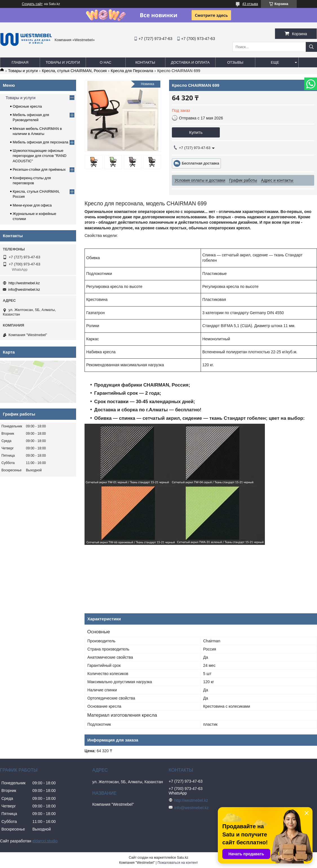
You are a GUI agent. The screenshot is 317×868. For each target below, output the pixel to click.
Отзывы (235, 62)
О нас (106, 62)
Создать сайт (32, 4)
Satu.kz (183, 858)
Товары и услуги (63, 62)
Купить (196, 132)
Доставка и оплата (190, 62)
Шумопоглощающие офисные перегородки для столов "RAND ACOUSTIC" (40, 156)
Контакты (145, 62)
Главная (20, 62)
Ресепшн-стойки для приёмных (39, 169)
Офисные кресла (27, 106)
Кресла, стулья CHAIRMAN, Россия (74, 71)
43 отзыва (250, 4)
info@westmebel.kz (24, 289)
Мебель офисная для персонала (40, 142)
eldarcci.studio (45, 841)
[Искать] (311, 47)
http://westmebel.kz (24, 283)
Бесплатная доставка (200, 163)
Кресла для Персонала (132, 71)
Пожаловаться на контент (178, 863)
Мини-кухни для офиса (32, 205)
